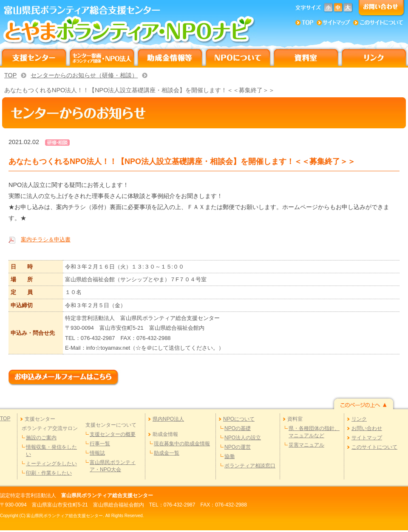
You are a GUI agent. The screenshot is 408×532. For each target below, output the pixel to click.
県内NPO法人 (168, 419)
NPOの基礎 (238, 428)
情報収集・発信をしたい (51, 451)
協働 (229, 456)
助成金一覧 (167, 453)
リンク (359, 419)
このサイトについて (374, 447)
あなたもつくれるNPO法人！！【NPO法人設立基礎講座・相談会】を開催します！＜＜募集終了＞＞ (139, 90)
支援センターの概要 (113, 434)
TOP (10, 75)
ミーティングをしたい (51, 464)
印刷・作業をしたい (49, 473)
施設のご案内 (41, 438)
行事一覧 (100, 444)
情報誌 (97, 453)
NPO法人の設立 (243, 438)
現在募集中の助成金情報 (182, 444)
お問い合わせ (367, 428)
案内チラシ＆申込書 (46, 239)
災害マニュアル (306, 445)
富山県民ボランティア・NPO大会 (113, 466)
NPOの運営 (238, 447)
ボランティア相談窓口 (250, 466)
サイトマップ (367, 438)
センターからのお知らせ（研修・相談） (84, 75)
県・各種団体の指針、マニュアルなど (314, 432)
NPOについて (239, 419)
